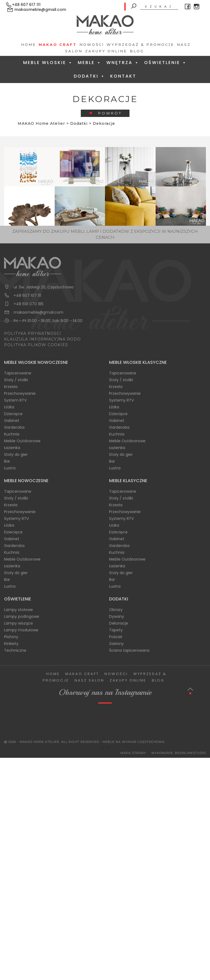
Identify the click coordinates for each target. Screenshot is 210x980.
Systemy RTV (121, 400)
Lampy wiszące (18, 623)
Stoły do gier (16, 454)
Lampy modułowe (21, 630)
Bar (7, 461)
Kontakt (123, 76)
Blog (137, 51)
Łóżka (9, 407)
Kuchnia (12, 434)
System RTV (15, 400)
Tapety (116, 630)
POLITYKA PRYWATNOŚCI (33, 333)
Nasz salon (89, 680)
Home (28, 44)
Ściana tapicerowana (129, 650)
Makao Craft (58, 44)
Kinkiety (11, 644)
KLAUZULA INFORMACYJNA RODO (42, 339)
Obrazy (116, 610)
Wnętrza (123, 63)
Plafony (11, 637)
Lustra (10, 468)
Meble (90, 63)
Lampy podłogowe (22, 616)
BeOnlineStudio (190, 753)
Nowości (92, 44)
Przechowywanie (20, 393)
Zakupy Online (106, 51)
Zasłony (116, 644)
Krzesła (11, 387)
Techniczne (15, 650)
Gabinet (12, 421)
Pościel (116, 637)
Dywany (117, 616)
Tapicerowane (18, 373)
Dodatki (89, 76)
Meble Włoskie (48, 63)
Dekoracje (119, 623)
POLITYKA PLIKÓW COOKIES (36, 345)
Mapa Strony (133, 753)
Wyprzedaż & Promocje (140, 44)
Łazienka (12, 448)
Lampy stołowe (18, 610)
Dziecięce (13, 414)
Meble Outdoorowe (22, 441)
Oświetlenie (166, 63)
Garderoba (14, 427)
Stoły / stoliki (16, 380)
